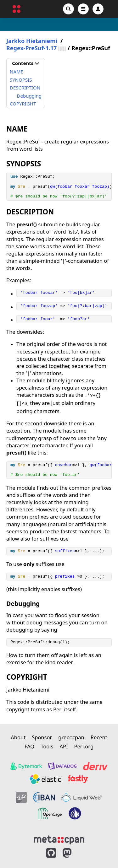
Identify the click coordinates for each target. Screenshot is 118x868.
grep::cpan (71, 737)
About (18, 737)
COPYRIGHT (23, 104)
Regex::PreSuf (36, 177)
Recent (99, 737)
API (64, 746)
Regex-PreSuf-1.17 (31, 48)
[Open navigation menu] (83, 9)
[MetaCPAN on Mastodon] (73, 853)
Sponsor (42, 737)
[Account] (98, 9)
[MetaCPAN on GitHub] (51, 853)
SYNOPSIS (21, 80)
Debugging (29, 96)
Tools (47, 746)
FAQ (29, 746)
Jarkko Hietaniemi (32, 41)
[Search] (68, 9)
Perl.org (84, 746)
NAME (17, 72)
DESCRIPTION (25, 88)
